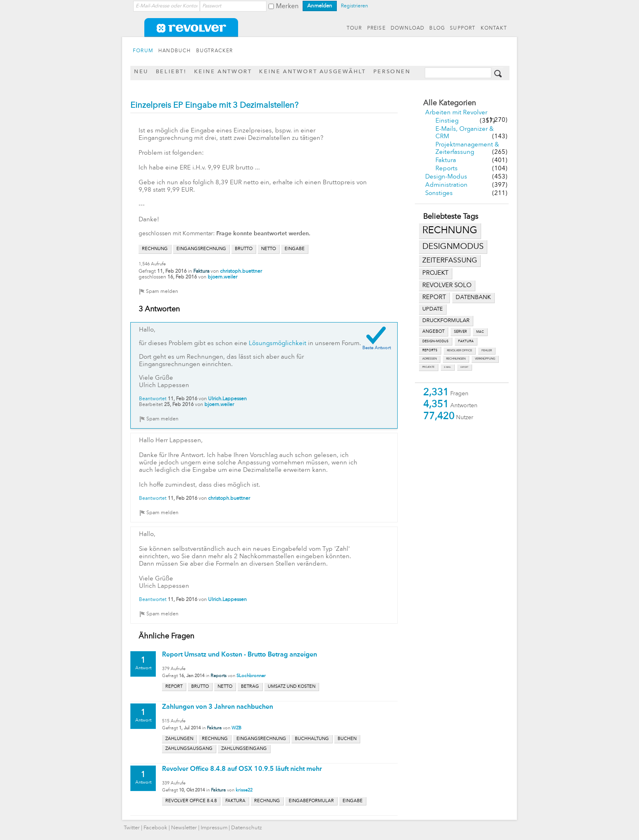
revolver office (460, 351)
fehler (487, 351)
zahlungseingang (244, 749)
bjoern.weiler (222, 277)
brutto (244, 249)
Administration (446, 185)
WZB (236, 728)
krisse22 (244, 790)
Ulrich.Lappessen (227, 399)
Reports (447, 169)
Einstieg (447, 121)
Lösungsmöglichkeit (278, 344)
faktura (466, 341)
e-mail (448, 367)
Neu (141, 72)
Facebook (155, 828)
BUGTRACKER (215, 51)
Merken (287, 7)
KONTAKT (494, 28)
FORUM (143, 51)
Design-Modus (446, 177)
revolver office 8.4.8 (191, 801)
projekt (435, 273)
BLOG (437, 28)
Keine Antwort (223, 72)
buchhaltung (312, 739)
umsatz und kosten (292, 687)
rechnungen (456, 359)
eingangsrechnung (201, 249)
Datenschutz (247, 828)
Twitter (132, 828)
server (460, 332)
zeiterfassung (450, 261)
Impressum (214, 828)
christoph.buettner (241, 271)
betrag (250, 687)
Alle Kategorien (449, 103)
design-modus (435, 341)
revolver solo (447, 285)
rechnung (450, 231)
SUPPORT (463, 28)
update (433, 309)
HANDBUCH (175, 51)
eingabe (295, 249)
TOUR (354, 28)
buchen (347, 739)
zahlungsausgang (189, 749)
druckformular (446, 321)
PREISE (376, 28)
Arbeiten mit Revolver (456, 113)
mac (480, 332)
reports (430, 350)
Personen (392, 72)
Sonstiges (439, 194)
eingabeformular (311, 801)
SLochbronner (251, 676)
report (434, 297)
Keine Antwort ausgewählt (312, 72)
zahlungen (179, 739)
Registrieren (354, 6)
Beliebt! (171, 72)
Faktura (446, 161)
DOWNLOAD (408, 28)
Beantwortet (153, 399)
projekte (428, 367)
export (464, 367)
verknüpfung (485, 359)
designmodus (453, 247)
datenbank (473, 298)
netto (269, 249)
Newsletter (184, 828)
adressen (429, 359)
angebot (433, 332)
